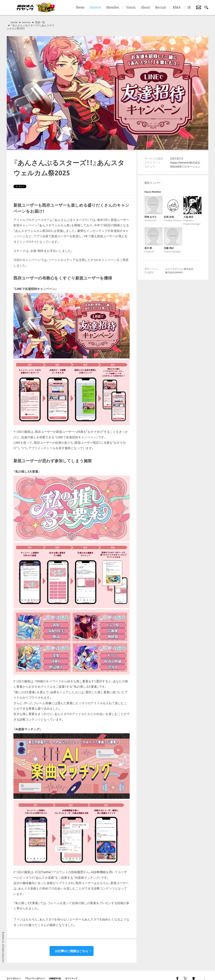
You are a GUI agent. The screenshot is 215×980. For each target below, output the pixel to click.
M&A (177, 8)
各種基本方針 (55, 972)
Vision (131, 8)
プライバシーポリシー (35, 972)
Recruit (161, 8)
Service (26, 22)
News (80, 8)
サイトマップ (71, 972)
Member (113, 8)
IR (189, 8)
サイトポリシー (14, 972)
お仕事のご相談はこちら (72, 945)
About (145, 8)
